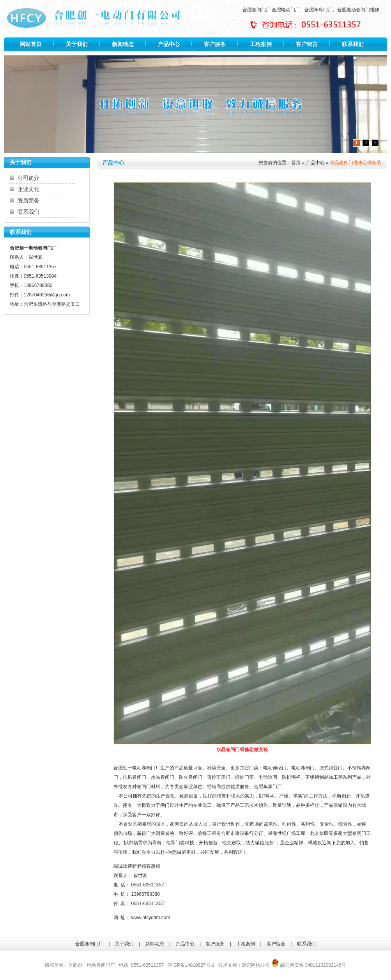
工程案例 (261, 44)
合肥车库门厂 (318, 10)
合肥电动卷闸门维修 (358, 10)
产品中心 (169, 44)
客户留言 (307, 44)
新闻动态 (123, 44)
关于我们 (77, 44)
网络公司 (260, 965)
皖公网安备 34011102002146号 (309, 965)
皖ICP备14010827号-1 (191, 965)
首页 (296, 163)
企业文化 (28, 189)
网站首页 (31, 44)
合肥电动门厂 (286, 10)
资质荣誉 (28, 200)
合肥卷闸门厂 (257, 10)
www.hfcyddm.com (151, 918)
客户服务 (215, 44)
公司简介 (28, 178)
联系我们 (353, 44)
